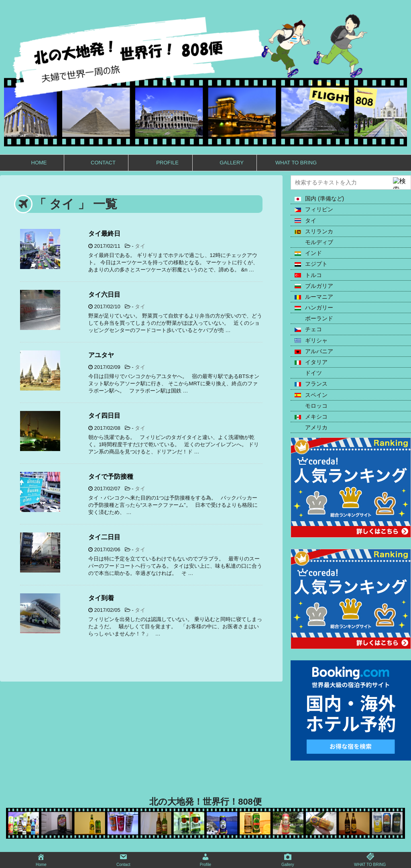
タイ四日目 (104, 416)
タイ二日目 (104, 537)
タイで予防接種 (111, 476)
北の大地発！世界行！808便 (205, 802)
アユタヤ (101, 355)
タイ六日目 (104, 294)
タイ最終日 (104, 234)
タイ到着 (101, 598)
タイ (140, 246)
